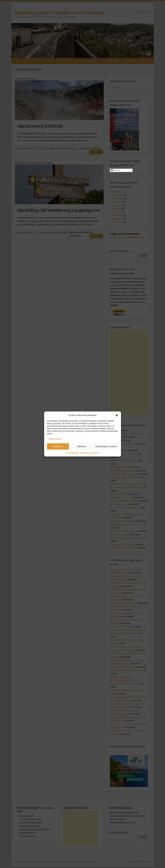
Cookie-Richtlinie (72, 454)
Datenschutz (85, 454)
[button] (117, 416)
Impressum (95, 454)
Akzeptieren (58, 448)
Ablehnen (81, 448)
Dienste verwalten (55, 440)
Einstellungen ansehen (106, 448)
